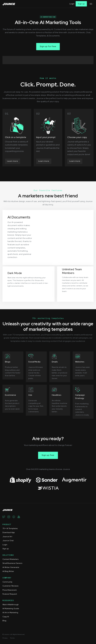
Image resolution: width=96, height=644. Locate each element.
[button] (91, 4)
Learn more (13, 161)
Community (7, 582)
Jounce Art (7, 537)
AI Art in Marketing (10, 612)
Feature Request (10, 594)
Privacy (5, 638)
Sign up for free (48, 46)
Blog (4, 621)
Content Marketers (11, 559)
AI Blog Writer (8, 571)
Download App (9, 532)
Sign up (81, 4)
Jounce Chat (8, 541)
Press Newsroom (10, 590)
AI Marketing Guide (11, 609)
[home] (9, 4)
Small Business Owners (12, 563)
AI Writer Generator (11, 567)
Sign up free (48, 455)
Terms (12, 638)
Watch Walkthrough (11, 605)
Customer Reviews (10, 586)
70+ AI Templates (10, 528)
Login (72, 4)
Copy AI (6, 617)
